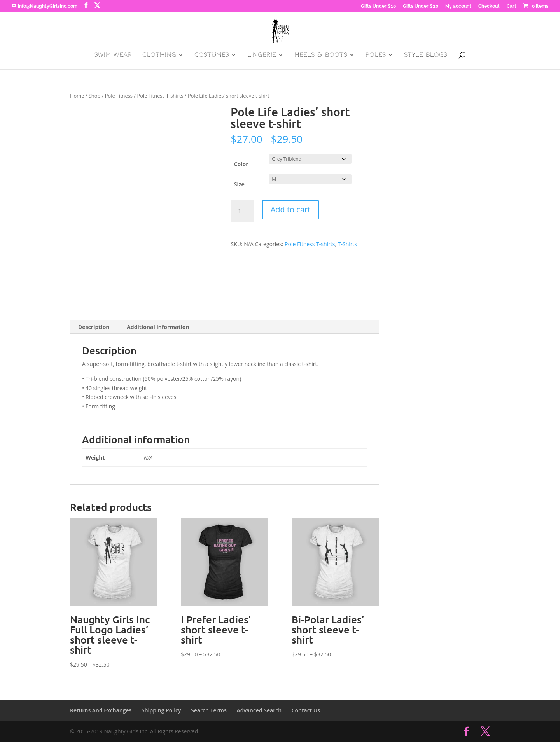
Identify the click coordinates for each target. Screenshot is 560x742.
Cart (512, 6)
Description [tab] (94, 327)
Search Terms (209, 710)
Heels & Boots (321, 55)
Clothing (159, 55)
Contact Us (306, 710)
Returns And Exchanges (101, 710)
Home (77, 96)
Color (241, 164)
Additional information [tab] (158, 327)
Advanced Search (259, 710)
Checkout (489, 6)
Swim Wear (113, 55)
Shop (95, 96)
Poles (376, 55)
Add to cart (291, 209)
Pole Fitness (119, 96)
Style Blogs (426, 55)
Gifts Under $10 (378, 6)
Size (239, 184)
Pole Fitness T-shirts (160, 96)
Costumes (212, 55)
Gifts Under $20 (421, 6)
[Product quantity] (242, 211)
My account (458, 6)
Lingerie (262, 55)
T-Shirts (347, 244)
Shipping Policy (161, 710)
